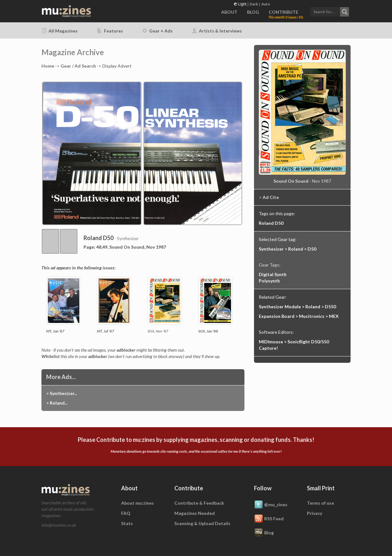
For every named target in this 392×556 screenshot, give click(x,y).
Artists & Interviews (217, 31)
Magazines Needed (195, 513)
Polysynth (269, 281)
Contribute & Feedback (199, 503)
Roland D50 (271, 223)
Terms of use (320, 503)
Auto (266, 4)
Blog (264, 533)
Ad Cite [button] (271, 197)
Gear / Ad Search (78, 66)
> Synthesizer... (62, 393)
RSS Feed (269, 519)
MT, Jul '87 (105, 331)
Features (110, 31)
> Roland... (57, 403)
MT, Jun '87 (55, 331)
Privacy (315, 513)
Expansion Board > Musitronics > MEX (299, 316)
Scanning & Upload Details (202, 523)
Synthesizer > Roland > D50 (287, 249)
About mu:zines (138, 503)
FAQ (126, 513)
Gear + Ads (157, 31)
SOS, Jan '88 (208, 331)
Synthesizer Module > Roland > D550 (297, 307)
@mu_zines (271, 505)
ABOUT (229, 12)
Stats (127, 523)
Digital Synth (273, 274)
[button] (330, 11)
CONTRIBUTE (283, 12)
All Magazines (60, 31)
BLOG (253, 12)
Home (48, 66)
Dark (254, 4)
